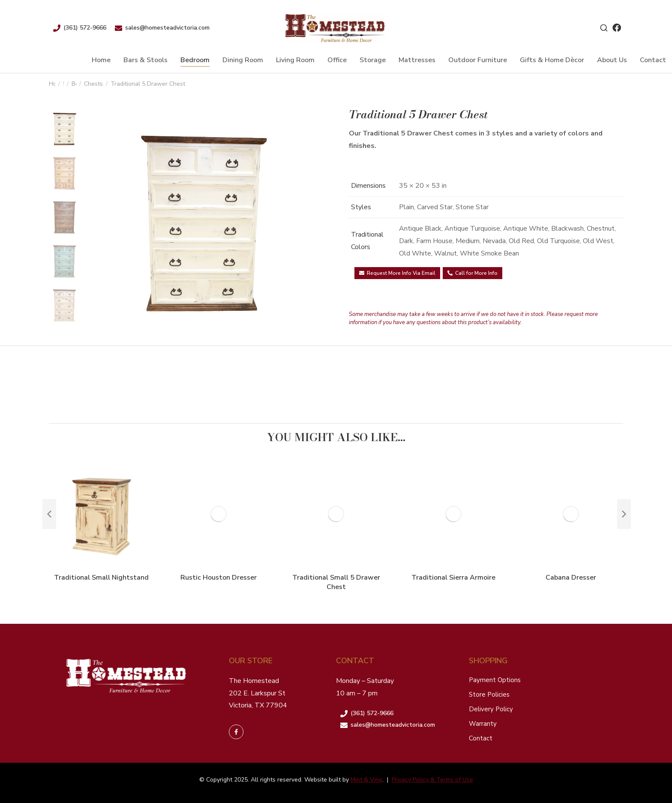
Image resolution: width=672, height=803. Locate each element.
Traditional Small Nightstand (101, 577)
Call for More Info (472, 273)
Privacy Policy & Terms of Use (432, 780)
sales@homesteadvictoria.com (167, 28)
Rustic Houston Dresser (219, 577)
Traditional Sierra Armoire (453, 577)
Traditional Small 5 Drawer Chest (336, 582)
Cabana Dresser (571, 577)
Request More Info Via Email (397, 273)
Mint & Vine (366, 780)
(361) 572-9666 (85, 28)
